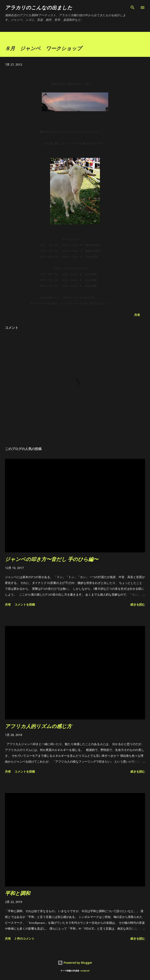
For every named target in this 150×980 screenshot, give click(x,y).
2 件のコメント (25, 938)
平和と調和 (18, 893)
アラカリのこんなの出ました (39, 7)
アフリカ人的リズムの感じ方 (38, 726)
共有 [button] (137, 315)
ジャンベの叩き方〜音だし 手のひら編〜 (52, 559)
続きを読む (138, 604)
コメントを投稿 (25, 604)
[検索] (133, 7)
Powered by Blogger (75, 963)
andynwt (85, 971)
